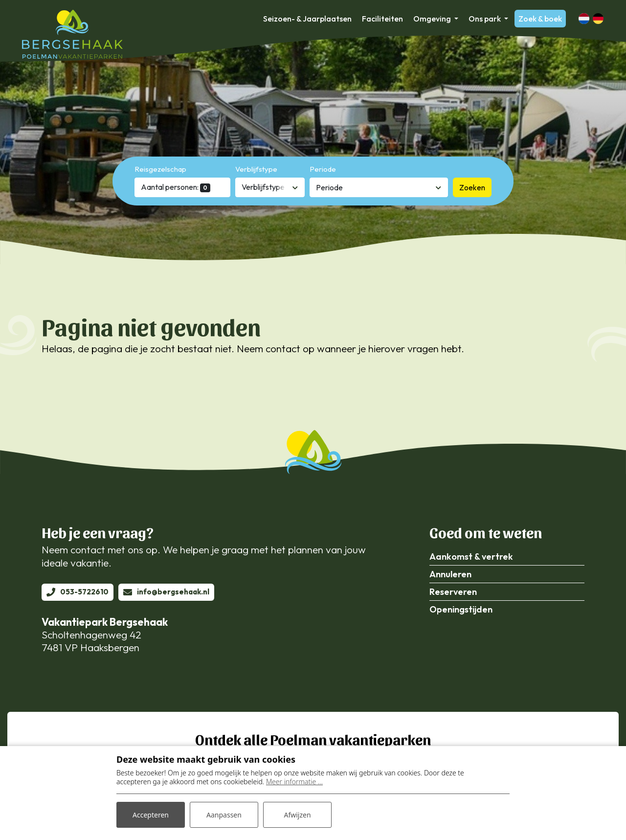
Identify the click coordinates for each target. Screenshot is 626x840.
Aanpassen (224, 815)
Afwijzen (297, 815)
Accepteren (151, 815)
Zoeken (472, 187)
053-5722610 (84, 592)
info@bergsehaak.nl (173, 592)
